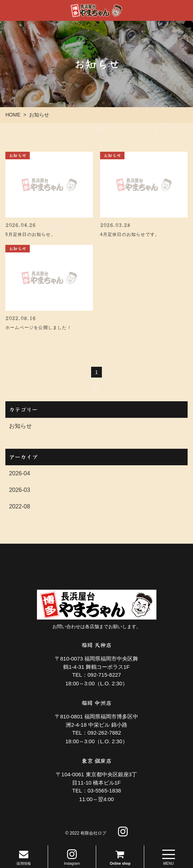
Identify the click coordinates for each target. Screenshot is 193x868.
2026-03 (20, 490)
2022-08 (20, 506)
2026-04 (20, 473)
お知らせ (20, 426)
